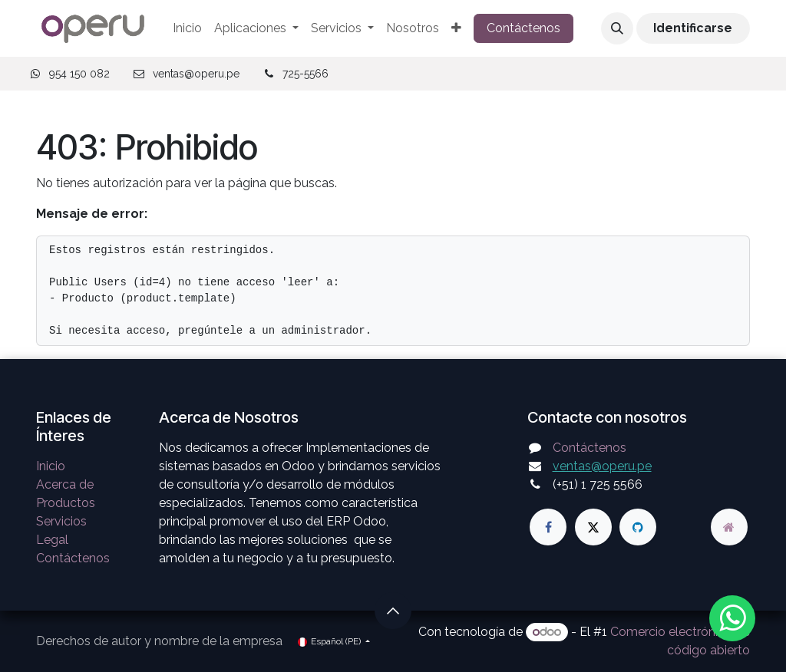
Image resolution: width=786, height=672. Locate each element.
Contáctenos (523, 28)
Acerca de (65, 484)
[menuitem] (187, 28)
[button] (617, 28)
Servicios (61, 521)
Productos (66, 503)
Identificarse (693, 28)
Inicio (51, 466)
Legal (52, 540)
